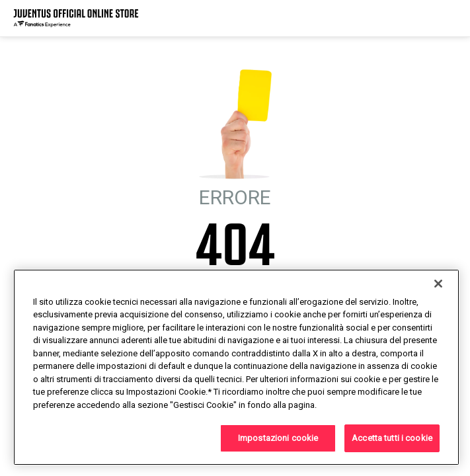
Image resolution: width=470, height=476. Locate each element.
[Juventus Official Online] (76, 18)
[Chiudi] (438, 284)
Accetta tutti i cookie (392, 438)
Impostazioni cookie (278, 438)
